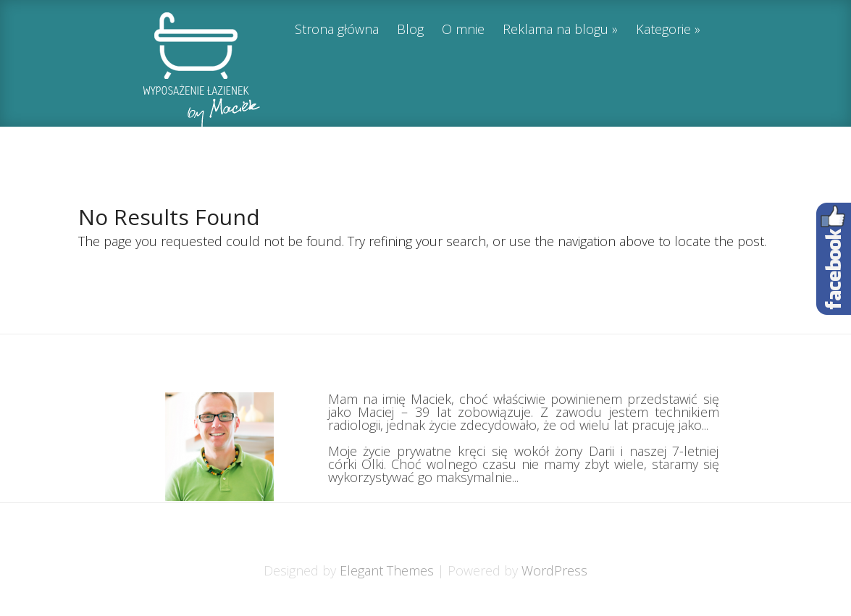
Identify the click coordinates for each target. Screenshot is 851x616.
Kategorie (663, 30)
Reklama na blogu (556, 30)
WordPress (554, 570)
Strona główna (337, 30)
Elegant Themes (387, 570)
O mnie (463, 30)
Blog (410, 30)
